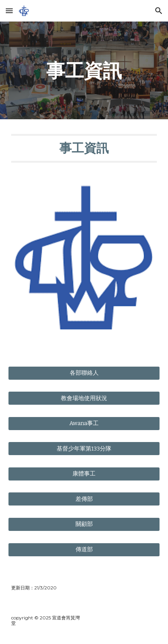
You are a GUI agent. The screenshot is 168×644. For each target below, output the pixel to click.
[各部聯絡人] (84, 373)
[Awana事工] (84, 424)
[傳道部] (84, 549)
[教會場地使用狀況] (84, 398)
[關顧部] (84, 524)
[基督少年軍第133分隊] (84, 449)
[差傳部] (84, 499)
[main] (84, 70)
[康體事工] (84, 474)
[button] (9, 11)
